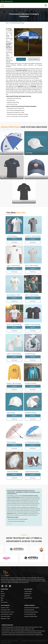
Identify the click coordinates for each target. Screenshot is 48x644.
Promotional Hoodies (19, 631)
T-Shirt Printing (5, 627)
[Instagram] (10, 586)
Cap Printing (16, 635)
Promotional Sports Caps (22, 633)
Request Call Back (34, 59)
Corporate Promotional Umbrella (26, 635)
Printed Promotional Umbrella (35, 633)
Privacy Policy (4, 643)
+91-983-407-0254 (7, 1)
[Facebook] (2, 586)
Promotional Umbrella (7, 635)
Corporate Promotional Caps (9, 633)
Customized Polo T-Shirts (8, 631)
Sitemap (9, 643)
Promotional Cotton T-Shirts (36, 627)
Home (7, 23)
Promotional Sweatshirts (31, 631)
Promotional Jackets (20, 629)
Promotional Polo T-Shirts (8, 629)
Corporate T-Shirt (14, 627)
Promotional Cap (41, 631)
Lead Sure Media (15, 641)
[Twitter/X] (6, 586)
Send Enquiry (21, 59)
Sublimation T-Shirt (30, 629)
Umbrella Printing (39, 635)
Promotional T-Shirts (23, 627)
